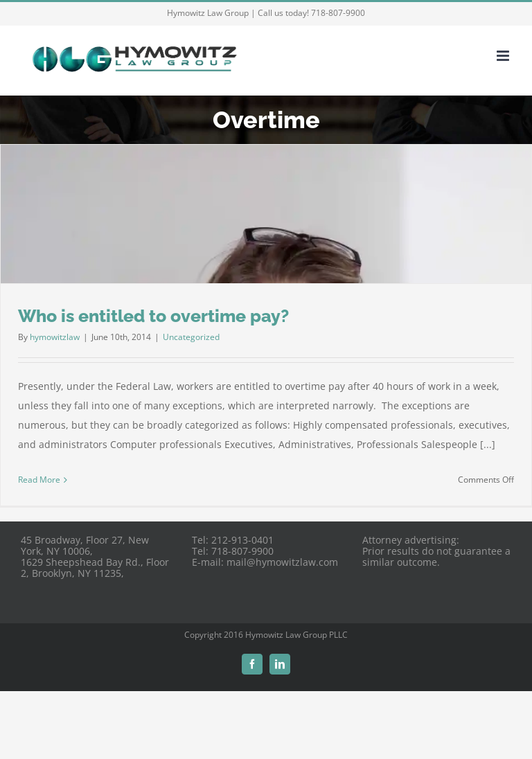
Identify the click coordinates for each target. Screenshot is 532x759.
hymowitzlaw (55, 337)
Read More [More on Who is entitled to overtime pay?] (39, 480)
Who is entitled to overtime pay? (153, 316)
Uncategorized (191, 337)
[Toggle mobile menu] (504, 56)
